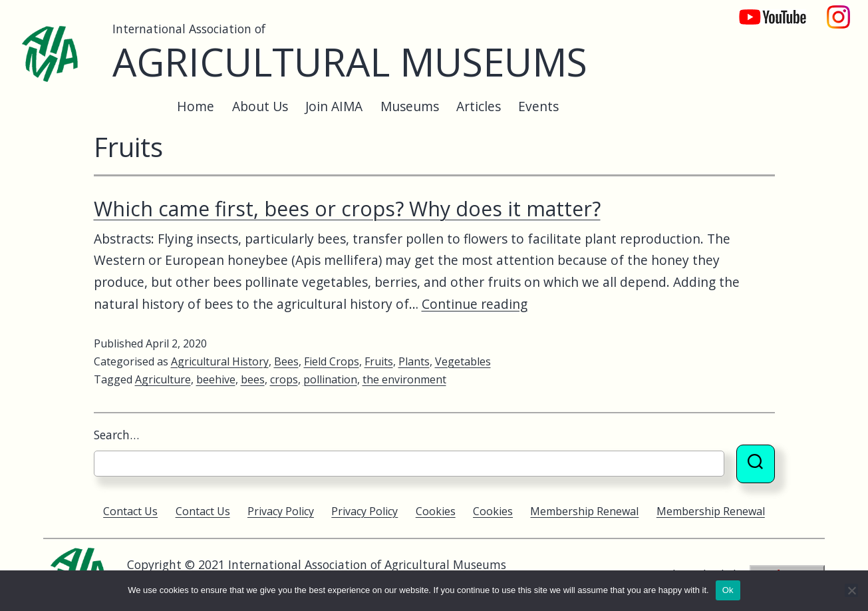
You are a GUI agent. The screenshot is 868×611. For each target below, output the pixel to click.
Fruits (379, 361)
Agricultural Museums (350, 62)
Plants (414, 361)
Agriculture (163, 379)
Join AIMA (334, 106)
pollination (330, 379)
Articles (479, 106)
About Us (260, 106)
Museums (410, 106)
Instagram (839, 10)
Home (196, 106)
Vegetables (463, 361)
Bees (286, 361)
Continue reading (475, 304)
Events (538, 106)
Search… (116, 435)
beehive (216, 379)
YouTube (764, 10)
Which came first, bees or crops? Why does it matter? (347, 209)
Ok (728, 590)
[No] (851, 590)
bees (253, 379)
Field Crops (332, 361)
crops (284, 379)
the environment (404, 379)
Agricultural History (220, 361)
